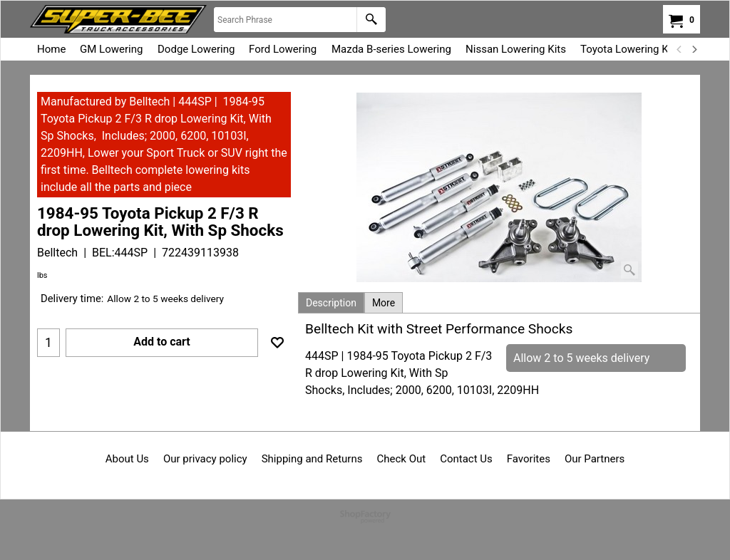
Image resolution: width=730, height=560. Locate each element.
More (384, 303)
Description (331, 303)
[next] (694, 49)
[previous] (679, 49)
